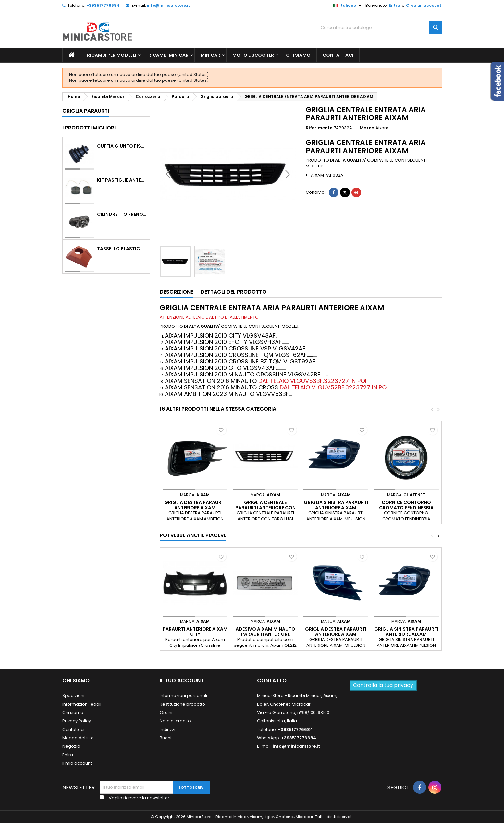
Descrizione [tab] (176, 292)
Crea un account (424, 5)
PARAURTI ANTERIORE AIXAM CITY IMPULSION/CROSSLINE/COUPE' (199, 634)
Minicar (210, 55)
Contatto (272, 680)
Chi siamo (298, 55)
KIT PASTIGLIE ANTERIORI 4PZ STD (122, 180)
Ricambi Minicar (168, 55)
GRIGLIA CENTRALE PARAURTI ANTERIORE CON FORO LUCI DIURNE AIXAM (265, 508)
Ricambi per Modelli (112, 55)
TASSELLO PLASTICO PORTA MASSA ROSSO (122, 249)
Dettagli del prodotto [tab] (234, 292)
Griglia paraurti (86, 111)
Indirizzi (167, 729)
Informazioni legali (82, 704)
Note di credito (175, 721)
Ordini (166, 712)
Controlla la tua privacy (383, 685)
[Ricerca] (380, 28)
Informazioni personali (183, 696)
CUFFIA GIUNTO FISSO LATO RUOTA (122, 146)
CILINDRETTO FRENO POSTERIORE (122, 214)
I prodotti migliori (89, 128)
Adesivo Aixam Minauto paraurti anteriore (265, 632)
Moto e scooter (253, 55)
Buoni (166, 738)
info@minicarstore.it (168, 5)
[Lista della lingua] (348, 6)
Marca (367, 128)
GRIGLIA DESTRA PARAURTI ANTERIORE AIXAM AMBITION (195, 508)
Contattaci (338, 55)
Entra (394, 5)
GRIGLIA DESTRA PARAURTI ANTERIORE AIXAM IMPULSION (336, 634)
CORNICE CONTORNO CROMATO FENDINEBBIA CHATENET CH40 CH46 (406, 508)
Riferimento (319, 128)
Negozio (71, 746)
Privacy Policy (77, 721)
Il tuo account (182, 680)
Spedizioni (73, 696)
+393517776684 (103, 5)
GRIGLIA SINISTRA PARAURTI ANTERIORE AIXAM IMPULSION (336, 508)
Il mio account (77, 763)
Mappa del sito (78, 738)
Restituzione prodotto (182, 704)
